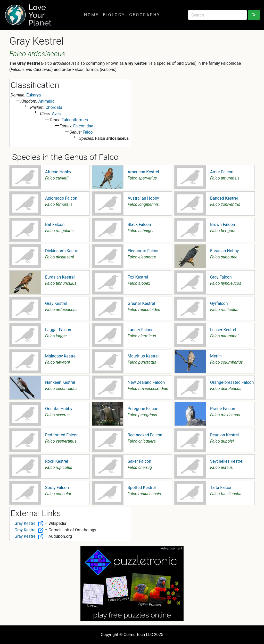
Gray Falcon (221, 277)
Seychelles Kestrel (227, 461)
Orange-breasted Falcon (232, 382)
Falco (88, 132)
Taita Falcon (221, 488)
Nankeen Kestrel (60, 382)
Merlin (216, 356)
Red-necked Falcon (145, 435)
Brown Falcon (223, 225)
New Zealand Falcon (146, 382)
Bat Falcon (55, 225)
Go (254, 15)
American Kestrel (143, 172)
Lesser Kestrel (223, 330)
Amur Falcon (222, 172)
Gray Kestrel (56, 303)
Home (91, 15)
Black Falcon (139, 225)
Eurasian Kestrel (60, 277)
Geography (145, 15)
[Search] (217, 15)
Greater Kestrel (141, 303)
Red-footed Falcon (62, 435)
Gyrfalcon (219, 303)
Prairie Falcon (223, 409)
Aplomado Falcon (61, 198)
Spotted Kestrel (142, 488)
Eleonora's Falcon (144, 251)
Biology (114, 15)
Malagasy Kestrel (61, 356)
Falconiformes (75, 120)
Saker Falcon (139, 461)
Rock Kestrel (57, 461)
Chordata (54, 107)
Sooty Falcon (57, 488)
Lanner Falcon (141, 330)
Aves (56, 114)
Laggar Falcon (58, 330)
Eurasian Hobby (224, 251)
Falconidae (83, 126)
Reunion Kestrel (224, 435)
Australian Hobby (143, 198)
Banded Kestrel (224, 198)
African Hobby (58, 172)
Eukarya (34, 95)
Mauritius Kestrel (143, 356)
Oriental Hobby (59, 409)
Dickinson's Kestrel (62, 251)
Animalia (46, 101)
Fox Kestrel (138, 277)
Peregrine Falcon (143, 409)
